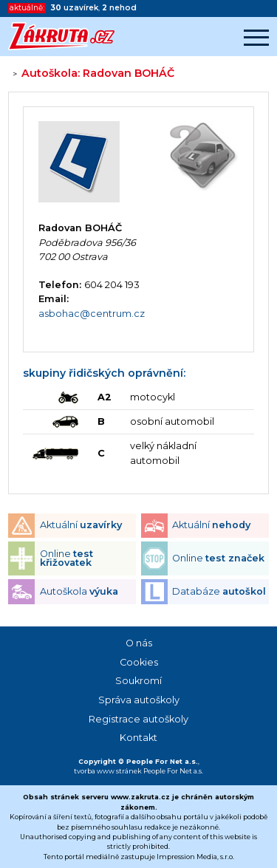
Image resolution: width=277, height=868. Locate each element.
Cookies (139, 662)
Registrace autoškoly (138, 719)
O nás (139, 643)
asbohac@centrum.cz (92, 314)
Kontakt (138, 738)
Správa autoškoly (139, 700)
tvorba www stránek (108, 771)
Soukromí (138, 681)
